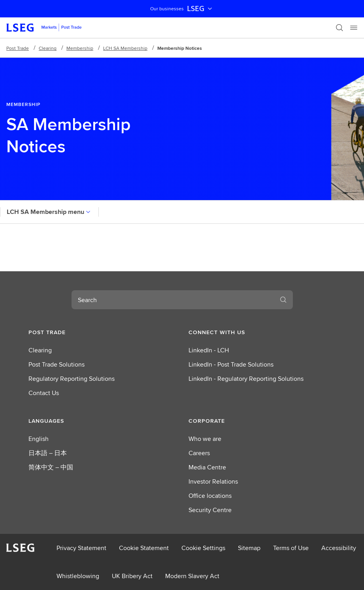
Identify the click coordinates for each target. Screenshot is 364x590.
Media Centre (207, 467)
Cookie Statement (144, 548)
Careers (199, 453)
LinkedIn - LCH (209, 350)
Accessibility (339, 548)
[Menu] (354, 28)
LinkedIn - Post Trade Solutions (231, 364)
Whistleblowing (78, 576)
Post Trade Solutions (57, 364)
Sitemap (249, 548)
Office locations (210, 496)
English (39, 439)
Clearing (48, 48)
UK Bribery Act (132, 576)
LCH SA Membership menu (49, 212)
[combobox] (173, 300)
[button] (102, 332)
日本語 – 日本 (48, 453)
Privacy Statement (81, 548)
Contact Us (44, 393)
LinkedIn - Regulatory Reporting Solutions (246, 379)
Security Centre (210, 510)
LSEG (200, 9)
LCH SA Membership (125, 48)
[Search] (339, 28)
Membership (80, 48)
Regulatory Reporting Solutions (72, 379)
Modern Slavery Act (192, 576)
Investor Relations (213, 481)
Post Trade (18, 48)
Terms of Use (291, 548)
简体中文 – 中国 (51, 467)
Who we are (205, 439)
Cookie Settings (203, 548)
